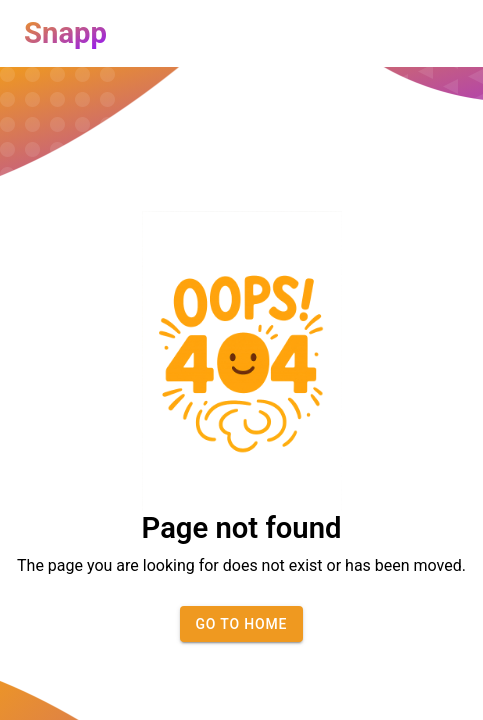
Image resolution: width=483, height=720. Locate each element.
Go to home (242, 624)
